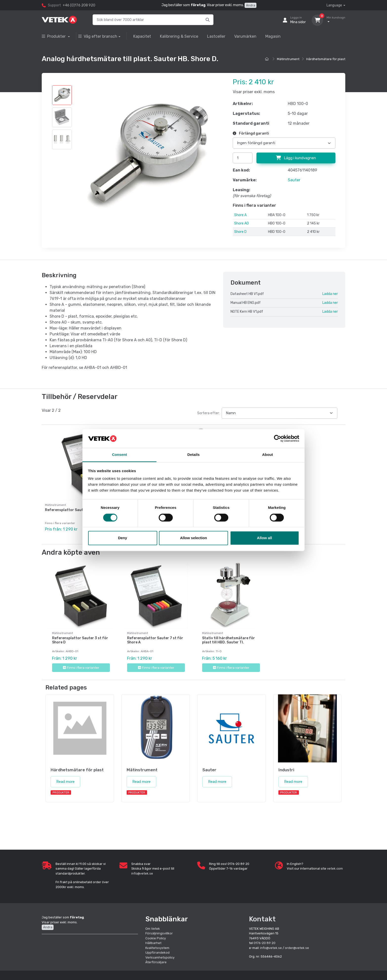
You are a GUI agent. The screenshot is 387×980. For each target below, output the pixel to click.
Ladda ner (330, 294)
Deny (123, 538)
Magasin (273, 36)
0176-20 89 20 (265, 943)
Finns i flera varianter (81, 668)
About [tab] (268, 455)
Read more (65, 782)
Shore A (240, 215)
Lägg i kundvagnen (296, 158)
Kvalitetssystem (157, 948)
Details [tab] (193, 455)
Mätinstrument (288, 59)
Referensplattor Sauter (66, 510)
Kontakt (262, 919)
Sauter (294, 180)
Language (334, 5)
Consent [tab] (120, 455)
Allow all (264, 538)
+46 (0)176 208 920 (79, 5)
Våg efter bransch (98, 36)
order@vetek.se (297, 948)
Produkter (54, 36)
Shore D (240, 232)
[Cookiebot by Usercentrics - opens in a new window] (278, 438)
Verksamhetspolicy (160, 957)
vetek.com (335, 868)
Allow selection (193, 538)
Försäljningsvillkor (159, 933)
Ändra (251, 5)
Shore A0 (242, 223)
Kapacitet (142, 36)
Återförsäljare (156, 962)
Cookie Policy (156, 938)
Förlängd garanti (251, 133)
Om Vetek (153, 929)
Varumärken (245, 36)
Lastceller (216, 36)
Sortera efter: (208, 413)
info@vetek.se (142, 873)
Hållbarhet (153, 943)
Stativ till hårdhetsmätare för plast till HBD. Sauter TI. (229, 640)
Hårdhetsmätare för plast (326, 59)
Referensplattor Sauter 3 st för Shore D (80, 640)
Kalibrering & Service (179, 36)
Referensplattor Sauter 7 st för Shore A (155, 640)
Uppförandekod (157, 953)
